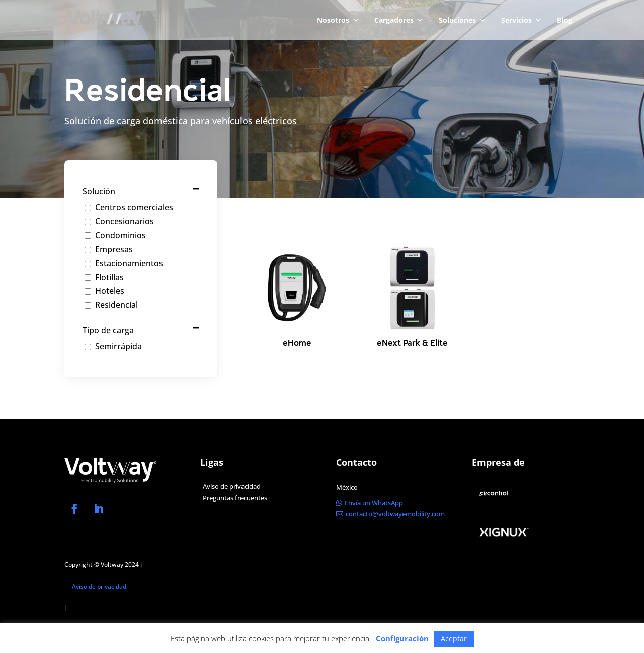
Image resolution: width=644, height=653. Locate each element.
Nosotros (338, 20)
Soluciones (462, 20)
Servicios (521, 20)
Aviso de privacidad (99, 586)
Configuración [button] (402, 638)
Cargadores (399, 20)
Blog (565, 20)
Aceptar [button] (454, 639)
